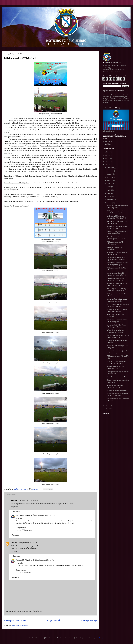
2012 (107, 406)
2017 (107, 152)
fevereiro (110, 200)
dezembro (111, 168)
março (109, 196)
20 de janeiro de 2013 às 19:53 (28, 500)
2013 (107, 165)
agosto (109, 180)
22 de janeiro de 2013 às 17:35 (45, 515)
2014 (107, 162)
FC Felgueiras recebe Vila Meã (117, 390)
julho (109, 184)
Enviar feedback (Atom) (20, 625)
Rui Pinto (108, 144)
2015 (107, 158)
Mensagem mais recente (15, 620)
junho (109, 187)
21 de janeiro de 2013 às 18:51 (45, 560)
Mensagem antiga (89, 620)
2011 (107, 409)
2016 (107, 155)
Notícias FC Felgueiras (24, 515)
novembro (111, 171)
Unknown (14, 543)
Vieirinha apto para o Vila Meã (117, 377)
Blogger (101, 638)
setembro (110, 177)
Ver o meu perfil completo (111, 72)
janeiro (110, 203)
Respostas (16, 511)
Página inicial (54, 620)
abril (109, 193)
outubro (110, 174)
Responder (14, 507)
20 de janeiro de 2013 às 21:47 (28, 543)
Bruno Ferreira (110, 141)
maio (109, 190)
